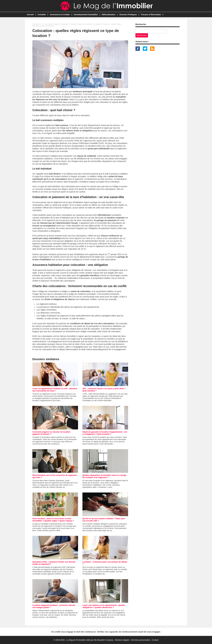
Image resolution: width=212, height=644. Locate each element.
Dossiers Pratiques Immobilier (81, 24)
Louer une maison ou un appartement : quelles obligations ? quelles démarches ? (104, 606)
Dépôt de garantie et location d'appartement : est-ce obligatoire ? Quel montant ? (105, 433)
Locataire (97, 24)
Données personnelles (141, 640)
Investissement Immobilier (86, 15)
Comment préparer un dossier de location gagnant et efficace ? (51, 433)
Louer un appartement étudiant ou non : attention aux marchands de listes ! (55, 390)
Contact (155, 640)
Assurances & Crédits (60, 15)
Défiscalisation (109, 15)
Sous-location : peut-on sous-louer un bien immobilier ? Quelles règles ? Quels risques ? (53, 520)
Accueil (30, 15)
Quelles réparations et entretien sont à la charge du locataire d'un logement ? (104, 476)
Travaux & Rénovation (151, 15)
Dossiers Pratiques (128, 15)
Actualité (42, 15)
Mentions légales (122, 640)
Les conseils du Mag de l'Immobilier (56, 24)
